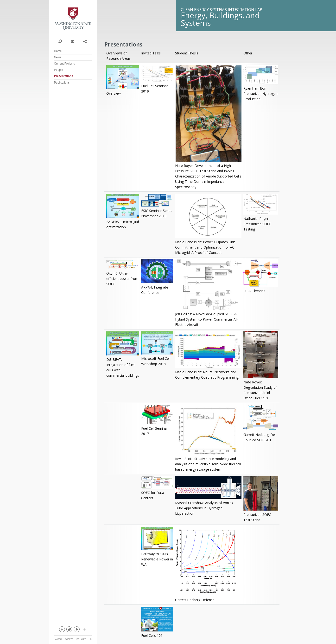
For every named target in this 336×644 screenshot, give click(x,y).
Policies (81, 639)
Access (69, 639)
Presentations (64, 76)
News (58, 57)
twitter (69, 630)
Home (58, 51)
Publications (62, 83)
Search (60, 41)
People (59, 70)
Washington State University (73, 19)
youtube (76, 630)
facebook (62, 630)
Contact (73, 41)
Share (85, 41)
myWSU (58, 639)
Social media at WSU (84, 630)
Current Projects (65, 64)
